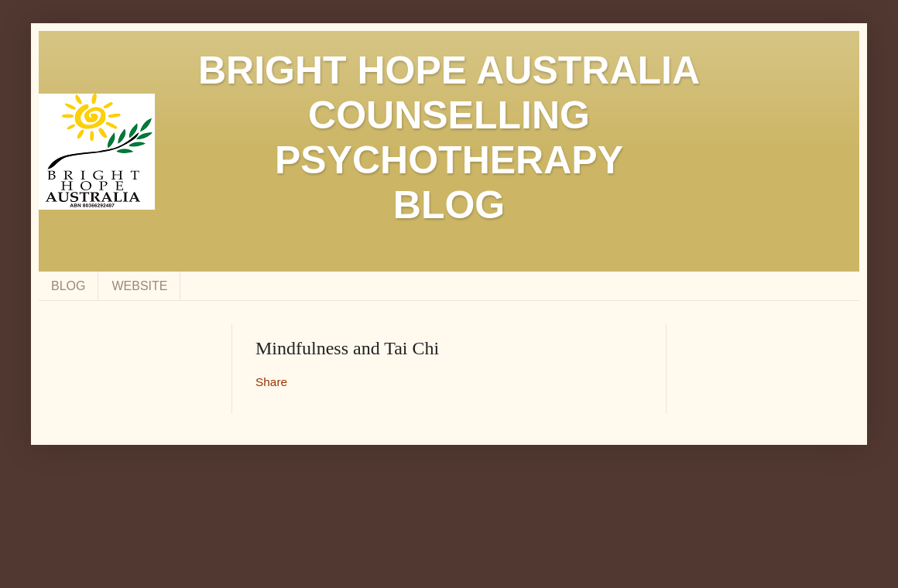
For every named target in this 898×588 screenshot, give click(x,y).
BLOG (68, 286)
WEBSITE (139, 286)
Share (271, 382)
